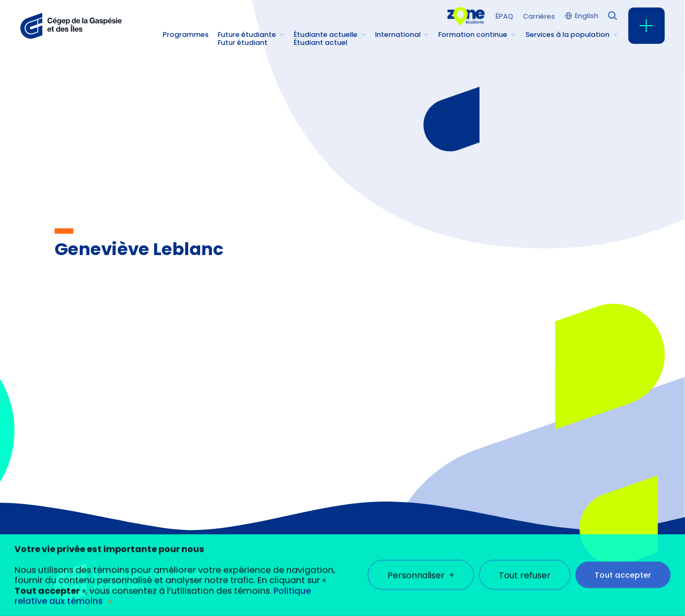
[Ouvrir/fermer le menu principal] (646, 26)
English (587, 16)
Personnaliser (421, 566)
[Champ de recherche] (612, 15)
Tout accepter (623, 566)
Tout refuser (525, 566)
